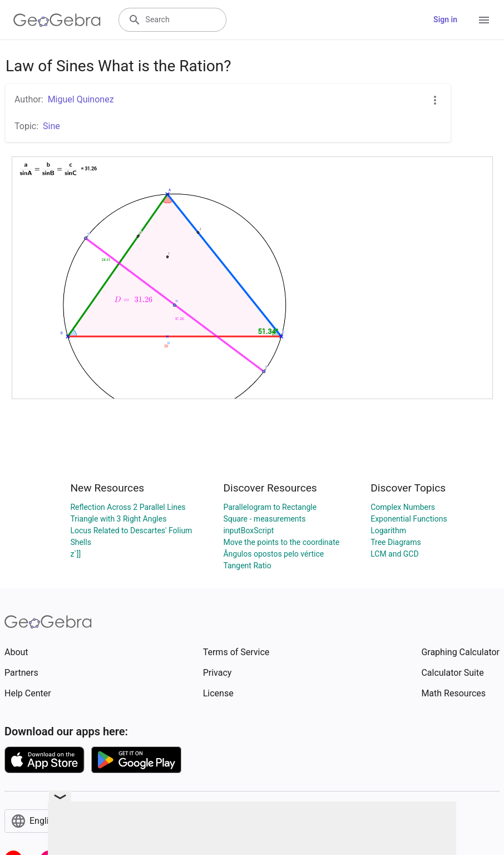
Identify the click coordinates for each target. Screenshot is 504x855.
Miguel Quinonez (81, 99)
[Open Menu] (484, 20)
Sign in (445, 19)
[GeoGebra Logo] (57, 20)
